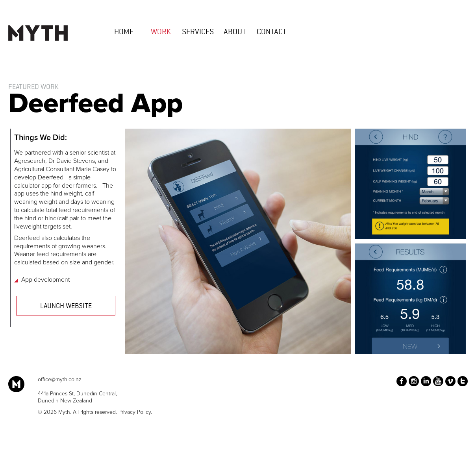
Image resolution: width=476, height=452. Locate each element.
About (235, 32)
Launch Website (66, 306)
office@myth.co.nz (60, 379)
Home (124, 32)
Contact (272, 32)
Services (198, 32)
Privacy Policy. (135, 412)
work (161, 32)
